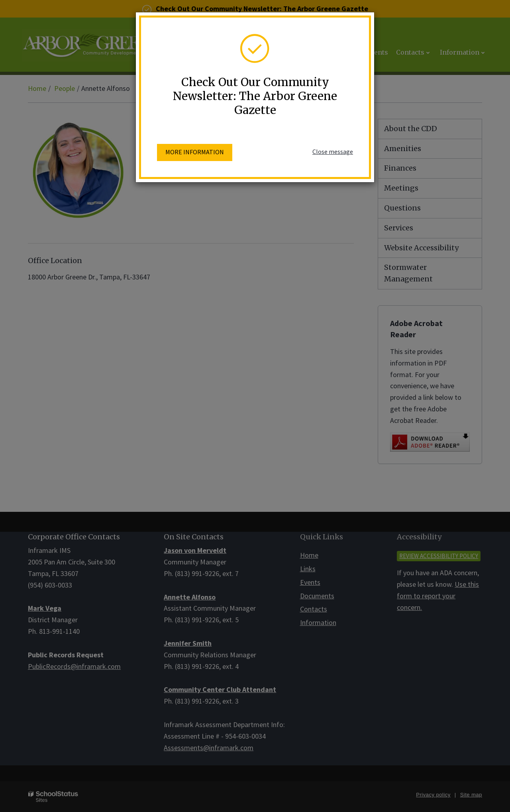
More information (195, 152)
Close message (333, 151)
